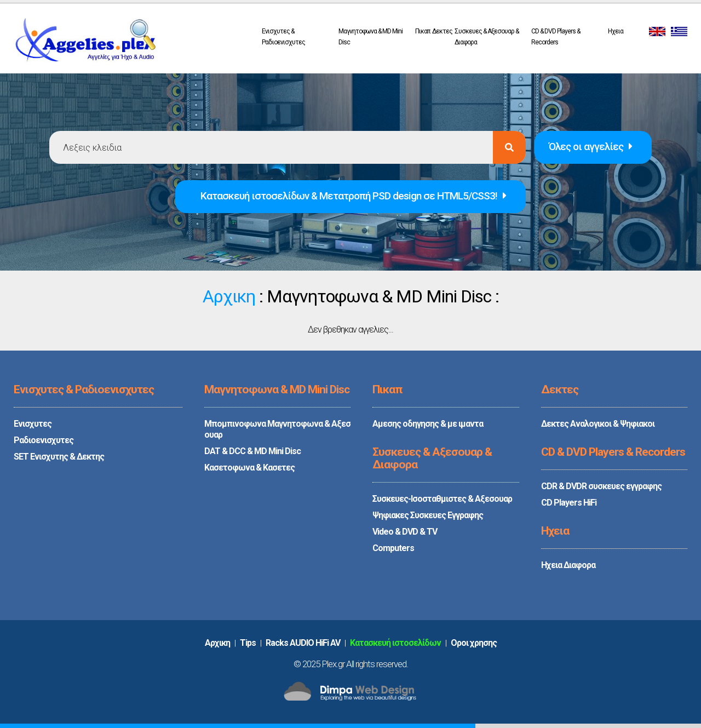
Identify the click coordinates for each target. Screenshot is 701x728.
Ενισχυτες (33, 424)
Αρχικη (229, 296)
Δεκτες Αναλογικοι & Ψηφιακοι (598, 424)
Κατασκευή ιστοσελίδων (395, 643)
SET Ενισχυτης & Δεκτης (59, 457)
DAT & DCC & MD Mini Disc (252, 451)
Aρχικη (217, 643)
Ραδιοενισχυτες (44, 440)
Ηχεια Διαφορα (568, 565)
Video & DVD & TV (405, 532)
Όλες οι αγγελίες (590, 147)
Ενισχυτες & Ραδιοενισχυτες (283, 37)
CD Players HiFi (569, 503)
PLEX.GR (85, 43)
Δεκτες (442, 31)
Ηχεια (616, 31)
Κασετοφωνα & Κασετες (249, 468)
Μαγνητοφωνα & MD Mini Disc (370, 37)
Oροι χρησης (474, 643)
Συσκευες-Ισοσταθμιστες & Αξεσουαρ (442, 499)
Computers (393, 548)
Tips (248, 643)
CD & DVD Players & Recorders (556, 37)
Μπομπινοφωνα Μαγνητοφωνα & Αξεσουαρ (277, 429)
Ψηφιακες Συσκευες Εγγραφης (428, 515)
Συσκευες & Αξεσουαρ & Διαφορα (487, 37)
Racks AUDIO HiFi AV (303, 643)
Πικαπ (423, 31)
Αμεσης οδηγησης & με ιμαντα (428, 424)
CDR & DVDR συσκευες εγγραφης (601, 486)
